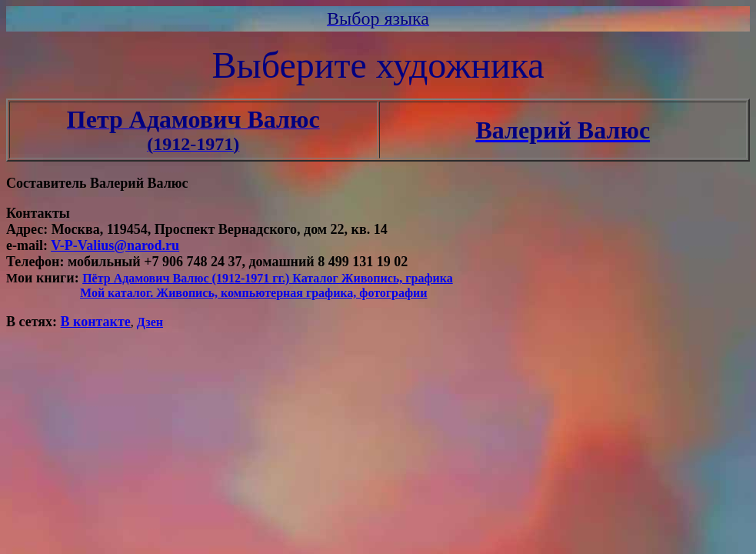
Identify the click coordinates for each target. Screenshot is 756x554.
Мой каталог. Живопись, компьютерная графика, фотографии (254, 293)
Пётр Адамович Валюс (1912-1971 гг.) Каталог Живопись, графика (268, 278)
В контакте (96, 322)
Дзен (150, 322)
